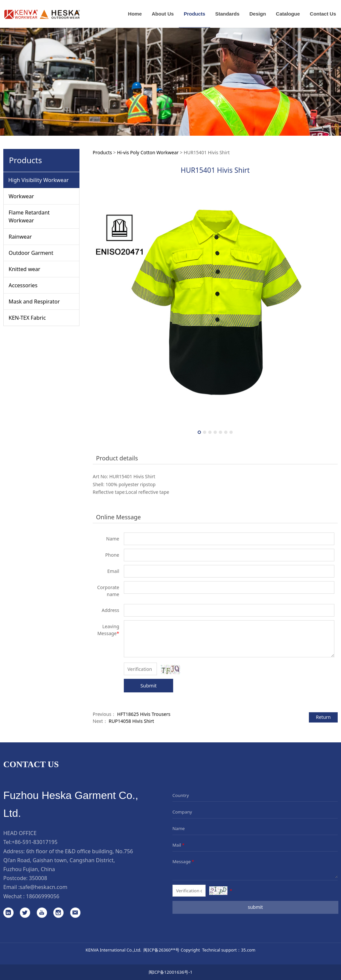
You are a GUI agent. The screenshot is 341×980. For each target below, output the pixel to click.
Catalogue (288, 14)
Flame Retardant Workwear (29, 216)
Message (184, 862)
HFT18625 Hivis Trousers (144, 714)
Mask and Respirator (34, 302)
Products (195, 14)
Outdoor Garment (31, 253)
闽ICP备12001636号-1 (171, 972)
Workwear (21, 196)
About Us (163, 14)
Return (323, 717)
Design (258, 14)
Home (135, 14)
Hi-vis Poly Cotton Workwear (148, 152)
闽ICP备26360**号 (161, 950)
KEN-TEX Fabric (27, 318)
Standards (227, 14)
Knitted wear (24, 269)
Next (329, 310)
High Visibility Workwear (38, 180)
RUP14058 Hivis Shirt (131, 721)
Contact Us (323, 14)
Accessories (23, 285)
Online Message (118, 517)
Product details (117, 458)
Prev (102, 310)
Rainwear (20, 237)
